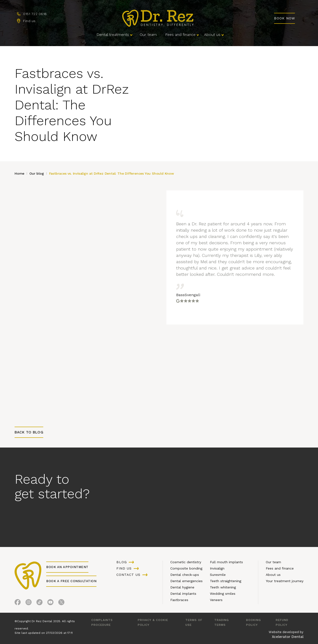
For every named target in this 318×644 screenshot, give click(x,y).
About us (212, 35)
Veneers (216, 600)
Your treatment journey (285, 581)
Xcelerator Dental (288, 637)
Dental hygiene (182, 587)
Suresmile (218, 575)
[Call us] (32, 14)
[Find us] (26, 21)
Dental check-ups (185, 575)
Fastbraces (179, 600)
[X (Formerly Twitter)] (61, 602)
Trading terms (222, 622)
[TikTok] (39, 602)
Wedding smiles (223, 594)
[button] (114, 35)
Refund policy (282, 622)
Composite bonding (186, 568)
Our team (148, 35)
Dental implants (183, 594)
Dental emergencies (186, 581)
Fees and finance (180, 35)
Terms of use (194, 622)
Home (19, 173)
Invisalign (217, 568)
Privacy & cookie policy (153, 622)
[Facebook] (18, 602)
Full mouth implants (226, 562)
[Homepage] (158, 18)
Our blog (37, 173)
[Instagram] (29, 602)
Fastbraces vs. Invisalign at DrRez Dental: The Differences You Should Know (112, 173)
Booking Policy (254, 622)
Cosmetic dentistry (186, 562)
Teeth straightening (226, 581)
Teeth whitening (223, 587)
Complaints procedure (102, 622)
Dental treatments (113, 35)
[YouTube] (50, 602)
